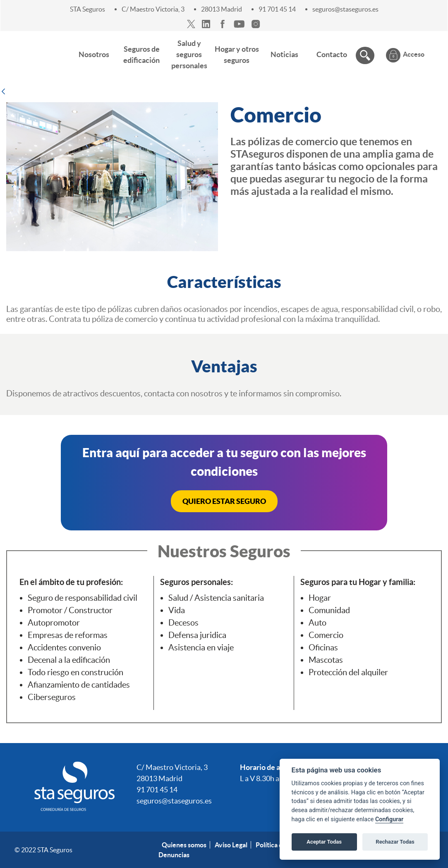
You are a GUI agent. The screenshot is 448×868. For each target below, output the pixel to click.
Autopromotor (54, 623)
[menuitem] (94, 54)
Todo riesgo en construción (75, 672)
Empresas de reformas (68, 635)
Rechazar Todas (395, 842)
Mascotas (326, 660)
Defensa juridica (197, 635)
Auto (317, 623)
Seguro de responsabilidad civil (83, 598)
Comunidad (329, 610)
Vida (177, 610)
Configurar (389, 819)
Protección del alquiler (348, 672)
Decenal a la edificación (69, 660)
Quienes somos (184, 845)
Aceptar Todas (324, 842)
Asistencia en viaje (201, 647)
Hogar (320, 598)
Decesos (183, 623)
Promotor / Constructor (70, 610)
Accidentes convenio (64, 647)
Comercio (326, 635)
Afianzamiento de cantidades (79, 685)
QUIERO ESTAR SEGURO (224, 501)
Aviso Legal (231, 845)
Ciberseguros (52, 697)
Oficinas (323, 647)
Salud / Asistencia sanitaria (216, 598)
